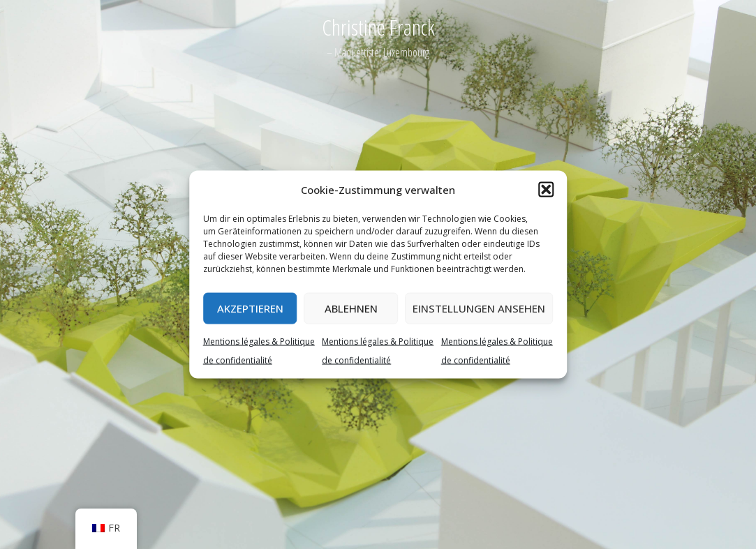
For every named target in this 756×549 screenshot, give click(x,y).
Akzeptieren (250, 308)
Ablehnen (351, 308)
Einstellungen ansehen (479, 308)
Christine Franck (378, 27)
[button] (546, 190)
